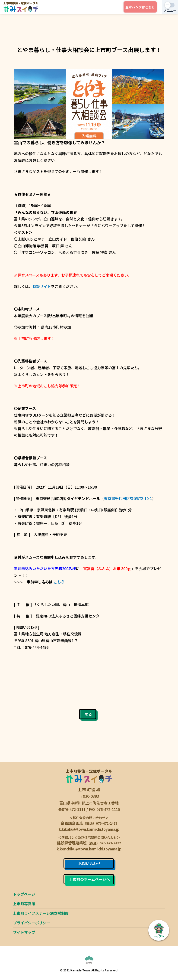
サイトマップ (24, 932)
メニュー (170, 10)
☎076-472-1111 (72, 809)
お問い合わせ (89, 863)
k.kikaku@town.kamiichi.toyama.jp (89, 829)
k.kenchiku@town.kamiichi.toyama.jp (89, 849)
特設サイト (42, 286)
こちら (59, 582)
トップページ (24, 894)
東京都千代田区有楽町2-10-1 (128, 498)
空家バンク (140, 7)
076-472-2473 (107, 823)
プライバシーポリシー (32, 923)
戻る (88, 714)
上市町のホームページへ (89, 879)
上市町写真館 (24, 904)
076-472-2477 (110, 843)
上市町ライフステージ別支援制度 (41, 913)
